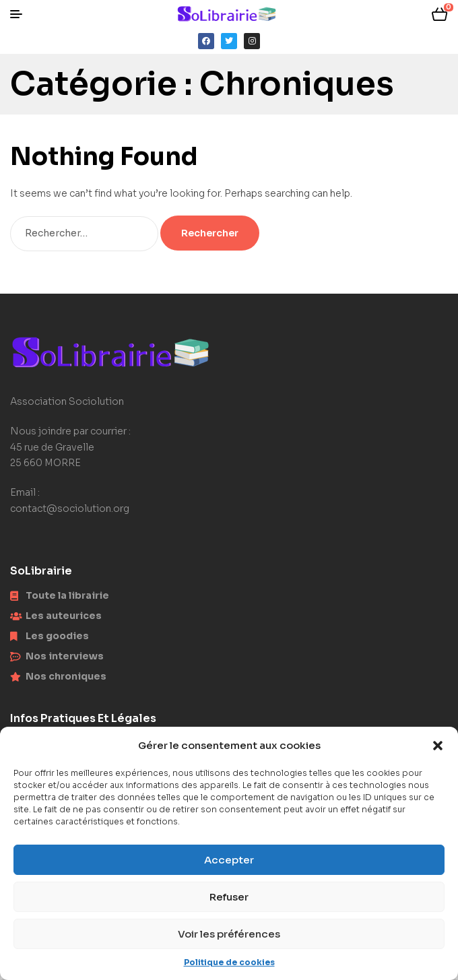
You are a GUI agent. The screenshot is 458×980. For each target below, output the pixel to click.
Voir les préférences (229, 934)
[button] (438, 746)
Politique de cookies (229, 962)
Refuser (229, 897)
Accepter (229, 860)
